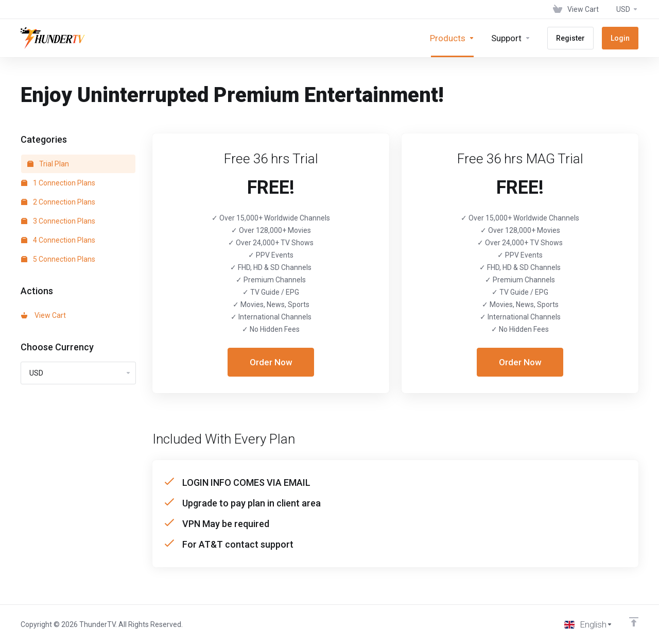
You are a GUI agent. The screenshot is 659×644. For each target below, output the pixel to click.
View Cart (44, 315)
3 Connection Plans (58, 221)
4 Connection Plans (58, 240)
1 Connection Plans (58, 183)
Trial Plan (48, 164)
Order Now (271, 362)
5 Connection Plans (58, 259)
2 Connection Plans (58, 202)
